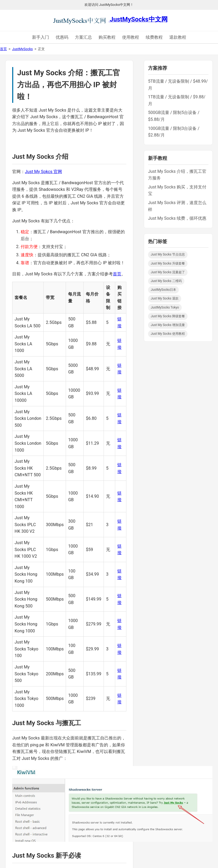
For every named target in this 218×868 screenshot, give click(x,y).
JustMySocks (23, 49)
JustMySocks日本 (163, 290)
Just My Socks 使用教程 (168, 334)
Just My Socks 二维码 (166, 281)
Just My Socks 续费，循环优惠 (177, 218)
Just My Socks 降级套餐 (168, 316)
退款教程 (178, 37)
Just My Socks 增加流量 (168, 325)
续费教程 (154, 37)
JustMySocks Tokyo (165, 307)
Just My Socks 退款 (165, 298)
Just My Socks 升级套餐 (168, 263)
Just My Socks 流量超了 (168, 272)
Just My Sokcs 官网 (43, 172)
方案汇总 (83, 37)
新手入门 (41, 37)
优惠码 (62, 37)
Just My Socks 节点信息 (168, 254)
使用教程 (131, 37)
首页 (3, 49)
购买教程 (107, 37)
